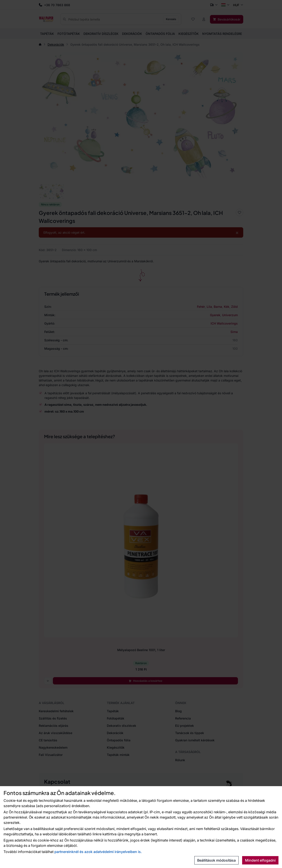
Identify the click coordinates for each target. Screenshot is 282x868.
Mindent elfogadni (260, 860)
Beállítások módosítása (216, 860)
